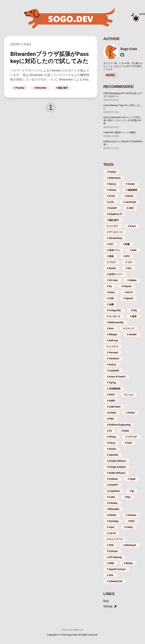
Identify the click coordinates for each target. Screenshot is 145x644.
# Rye (128, 497)
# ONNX (111, 401)
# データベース (115, 232)
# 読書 (126, 244)
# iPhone (112, 437)
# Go (110, 286)
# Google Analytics (117, 467)
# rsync (111, 527)
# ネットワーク (115, 539)
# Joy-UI (111, 533)
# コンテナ (113, 226)
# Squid (132, 479)
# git (132, 491)
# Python (112, 172)
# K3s (129, 268)
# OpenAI (128, 298)
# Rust (110, 328)
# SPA (110, 575)
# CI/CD (111, 196)
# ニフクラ (113, 347)
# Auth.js (112, 365)
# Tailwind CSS (115, 581)
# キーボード (114, 316)
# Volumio (131, 515)
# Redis (125, 431)
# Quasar (112, 449)
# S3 (109, 431)
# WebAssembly (115, 322)
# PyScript (112, 551)
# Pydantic (113, 479)
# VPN (110, 545)
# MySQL (128, 563)
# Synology (113, 521)
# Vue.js (111, 443)
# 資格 (110, 256)
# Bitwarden (40, 88)
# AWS (130, 208)
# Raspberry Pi (115, 214)
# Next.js (112, 184)
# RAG (133, 250)
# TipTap (112, 383)
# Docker (130, 184)
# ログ (129, 262)
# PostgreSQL (114, 310)
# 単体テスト (114, 250)
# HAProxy (113, 341)
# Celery (129, 527)
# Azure (132, 226)
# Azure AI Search (116, 377)
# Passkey (19, 88)
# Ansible (132, 335)
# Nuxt (128, 443)
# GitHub (112, 515)
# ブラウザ (131, 437)
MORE (111, 75)
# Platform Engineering (119, 425)
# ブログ (111, 262)
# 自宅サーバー (115, 274)
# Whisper (112, 335)
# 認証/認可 (62, 88)
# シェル (129, 395)
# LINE (110, 298)
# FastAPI (112, 208)
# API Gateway (115, 557)
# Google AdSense (116, 461)
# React (111, 292)
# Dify (134, 310)
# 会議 (110, 304)
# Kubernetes (114, 178)
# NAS (131, 521)
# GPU (127, 256)
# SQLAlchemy (115, 238)
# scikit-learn (114, 407)
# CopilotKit (113, 371)
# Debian (132, 280)
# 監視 (133, 316)
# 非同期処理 (114, 389)
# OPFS (111, 395)
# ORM (111, 563)
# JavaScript (130, 202)
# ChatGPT (113, 485)
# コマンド (129, 328)
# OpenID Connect (116, 569)
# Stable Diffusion (116, 473)
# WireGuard (130, 545)
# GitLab (129, 196)
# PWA (111, 419)
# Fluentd (126, 286)
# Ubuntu (112, 190)
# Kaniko (112, 268)
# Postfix (112, 413)
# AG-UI (129, 292)
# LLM (110, 202)
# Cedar (111, 497)
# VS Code (112, 280)
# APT (110, 244)
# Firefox (130, 413)
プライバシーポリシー (72, 630)
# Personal (113, 353)
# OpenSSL (113, 455)
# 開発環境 (132, 190)
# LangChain (114, 491)
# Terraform (113, 359)
